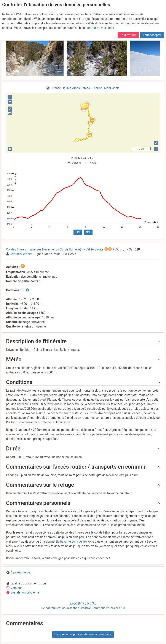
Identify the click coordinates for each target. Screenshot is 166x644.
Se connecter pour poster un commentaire (83, 634)
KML (88, 232)
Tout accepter (152, 35)
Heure (93, 163)
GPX (78, 232)
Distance (76, 163)
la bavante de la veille (71, 542)
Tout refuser (128, 35)
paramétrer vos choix (100, 27)
